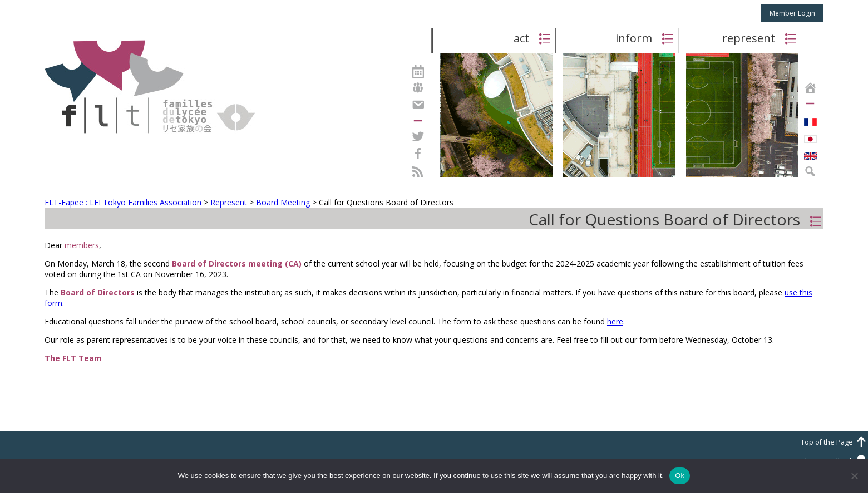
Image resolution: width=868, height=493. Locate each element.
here (615, 321)
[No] (854, 476)
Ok (680, 475)
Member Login (792, 13)
